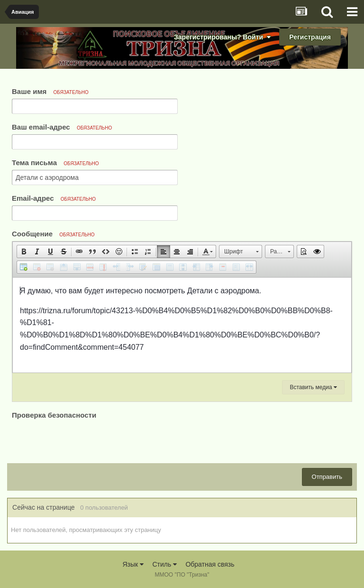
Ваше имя (50, 91)
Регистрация (310, 37)
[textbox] (182, 325)
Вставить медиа (313, 387)
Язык (133, 564)
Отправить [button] (327, 477)
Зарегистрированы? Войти (222, 37)
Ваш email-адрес (62, 127)
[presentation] (84, 440)
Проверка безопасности (54, 415)
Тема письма (55, 163)
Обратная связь (210, 564)
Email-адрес (54, 198)
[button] (24, 252)
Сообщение (53, 234)
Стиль (164, 564)
